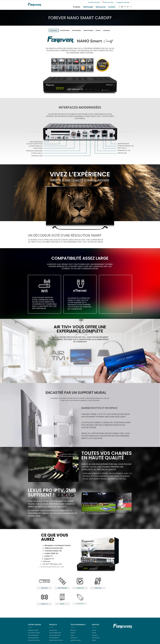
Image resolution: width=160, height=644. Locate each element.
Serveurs (94, 632)
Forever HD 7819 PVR (55, 640)
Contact (112, 7)
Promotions (95, 637)
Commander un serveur (34, 642)
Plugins (72, 637)
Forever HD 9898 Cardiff (56, 635)
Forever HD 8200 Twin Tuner (57, 642)
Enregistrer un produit (34, 632)
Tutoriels (94, 635)
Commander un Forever (34, 635)
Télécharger (88, 7)
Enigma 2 (73, 635)
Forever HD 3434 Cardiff (56, 637)
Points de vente (96, 640)
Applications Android (76, 642)
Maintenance (74, 640)
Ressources (101, 7)
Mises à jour (74, 632)
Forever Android (54, 632)
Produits (77, 7)
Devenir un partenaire (34, 640)
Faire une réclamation (34, 637)
